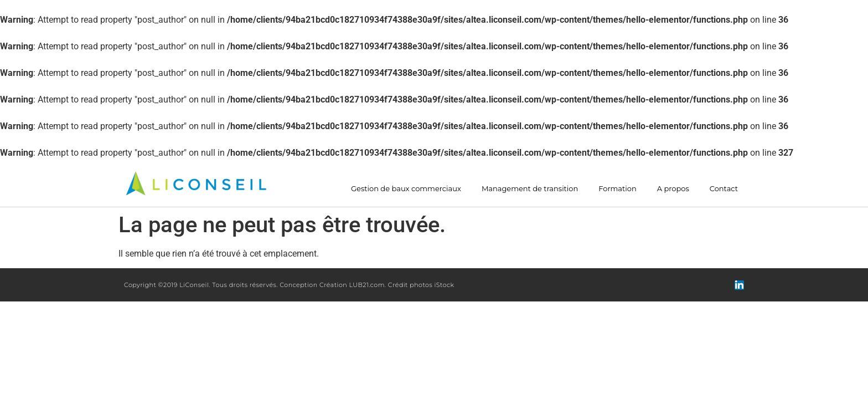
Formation (617, 189)
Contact (724, 189)
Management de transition (530, 189)
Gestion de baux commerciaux (406, 189)
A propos (673, 189)
